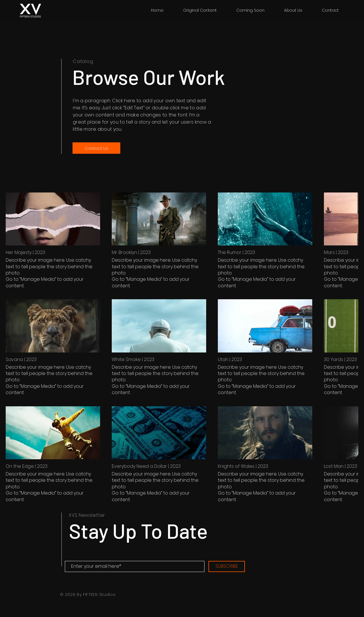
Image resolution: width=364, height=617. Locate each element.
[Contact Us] (96, 148)
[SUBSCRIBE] (227, 566)
